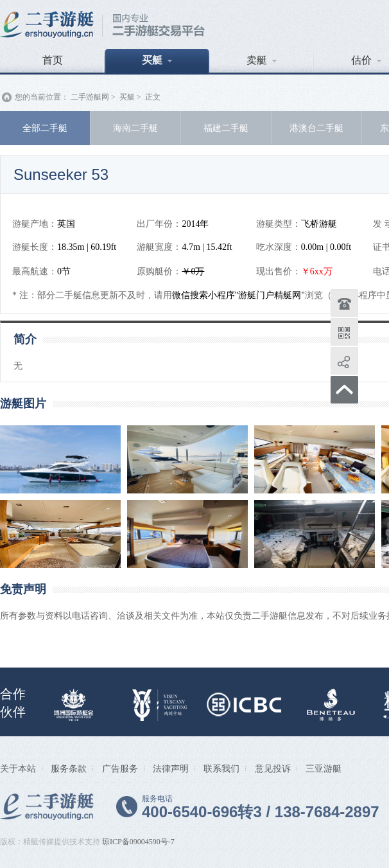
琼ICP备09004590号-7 (138, 842)
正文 (153, 97)
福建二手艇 (226, 128)
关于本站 (18, 768)
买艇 (157, 60)
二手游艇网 (90, 97)
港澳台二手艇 (316, 128)
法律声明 (171, 768)
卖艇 (262, 60)
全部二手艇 (45, 128)
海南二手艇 (135, 128)
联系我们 (221, 768)
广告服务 (120, 768)
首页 (53, 60)
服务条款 (69, 768)
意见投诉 (273, 768)
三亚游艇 (324, 768)
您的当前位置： (42, 97)
